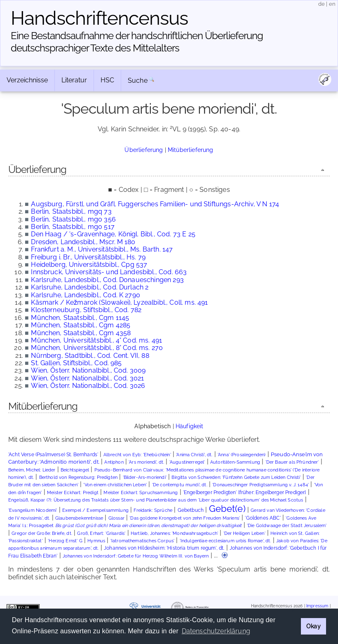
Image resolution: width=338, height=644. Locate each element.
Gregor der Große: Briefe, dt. (42, 533)
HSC (107, 80)
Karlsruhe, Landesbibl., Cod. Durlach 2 (90, 287)
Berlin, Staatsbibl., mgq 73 (71, 211)
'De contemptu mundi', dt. (180, 485)
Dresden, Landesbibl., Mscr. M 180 (83, 242)
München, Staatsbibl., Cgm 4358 (81, 333)
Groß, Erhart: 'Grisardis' (101, 533)
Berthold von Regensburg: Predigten (78, 477)
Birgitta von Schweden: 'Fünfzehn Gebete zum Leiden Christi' (236, 477)
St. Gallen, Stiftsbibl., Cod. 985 (76, 363)
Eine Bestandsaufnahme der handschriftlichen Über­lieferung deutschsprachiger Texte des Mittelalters (137, 42)
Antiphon (114, 462)
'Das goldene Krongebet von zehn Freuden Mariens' (185, 518)
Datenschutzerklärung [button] (216, 631)
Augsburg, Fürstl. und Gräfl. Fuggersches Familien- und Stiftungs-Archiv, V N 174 (155, 204)
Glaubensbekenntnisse (79, 518)
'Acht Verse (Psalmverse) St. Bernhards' (53, 455)
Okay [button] (313, 626)
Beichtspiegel (75, 470)
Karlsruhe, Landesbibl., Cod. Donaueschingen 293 (107, 280)
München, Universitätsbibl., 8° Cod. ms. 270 (97, 348)
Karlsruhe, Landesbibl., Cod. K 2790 (86, 295)
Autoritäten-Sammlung (235, 462)
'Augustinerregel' (187, 462)
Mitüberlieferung (191, 150)
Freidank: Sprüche (153, 510)
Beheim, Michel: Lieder (32, 470)
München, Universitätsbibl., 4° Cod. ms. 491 (96, 340)
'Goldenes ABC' (263, 518)
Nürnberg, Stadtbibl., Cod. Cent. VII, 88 (90, 356)
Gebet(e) (227, 509)
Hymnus (96, 541)
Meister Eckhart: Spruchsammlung (141, 493)
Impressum (317, 605)
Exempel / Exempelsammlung (95, 510)
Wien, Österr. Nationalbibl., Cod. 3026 (88, 386)
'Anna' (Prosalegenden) (242, 455)
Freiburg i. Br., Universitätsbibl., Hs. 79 (88, 257)
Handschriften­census (99, 18)
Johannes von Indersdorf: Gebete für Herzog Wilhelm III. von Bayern (136, 556)
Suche (138, 80)
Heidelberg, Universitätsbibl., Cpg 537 (89, 265)
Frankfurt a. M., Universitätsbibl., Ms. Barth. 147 (102, 249)
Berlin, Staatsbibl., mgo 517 (73, 227)
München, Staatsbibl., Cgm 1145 (80, 318)
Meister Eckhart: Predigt (73, 493)
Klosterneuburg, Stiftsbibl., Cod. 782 (86, 310)
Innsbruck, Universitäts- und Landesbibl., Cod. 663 (109, 272)
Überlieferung (144, 150)
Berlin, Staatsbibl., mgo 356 (73, 219)
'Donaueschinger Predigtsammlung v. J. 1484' (261, 485)
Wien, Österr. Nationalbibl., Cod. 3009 (88, 370)
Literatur (74, 80)
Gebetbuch (191, 510)
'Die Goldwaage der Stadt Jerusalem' (287, 526)
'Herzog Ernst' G (65, 541)
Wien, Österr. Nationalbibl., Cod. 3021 (87, 378)
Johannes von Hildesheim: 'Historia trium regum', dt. (164, 548)
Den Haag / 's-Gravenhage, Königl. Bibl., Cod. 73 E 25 (113, 234)
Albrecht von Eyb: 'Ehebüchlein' (137, 455)
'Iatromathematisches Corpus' (142, 541)
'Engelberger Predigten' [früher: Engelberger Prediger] (245, 492)
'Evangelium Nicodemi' (33, 510)
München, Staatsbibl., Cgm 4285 (81, 325)
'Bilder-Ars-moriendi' (145, 477)
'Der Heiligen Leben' (244, 533)
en (332, 4)
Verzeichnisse (27, 80)
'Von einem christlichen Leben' (115, 485)
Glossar (116, 518)
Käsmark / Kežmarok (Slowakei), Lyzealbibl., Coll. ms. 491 (119, 302)
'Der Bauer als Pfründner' (292, 462)
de (322, 4)
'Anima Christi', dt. (194, 455)
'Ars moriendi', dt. (146, 462)
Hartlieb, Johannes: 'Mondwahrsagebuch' (174, 533)
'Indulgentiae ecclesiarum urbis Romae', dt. (225, 541)
